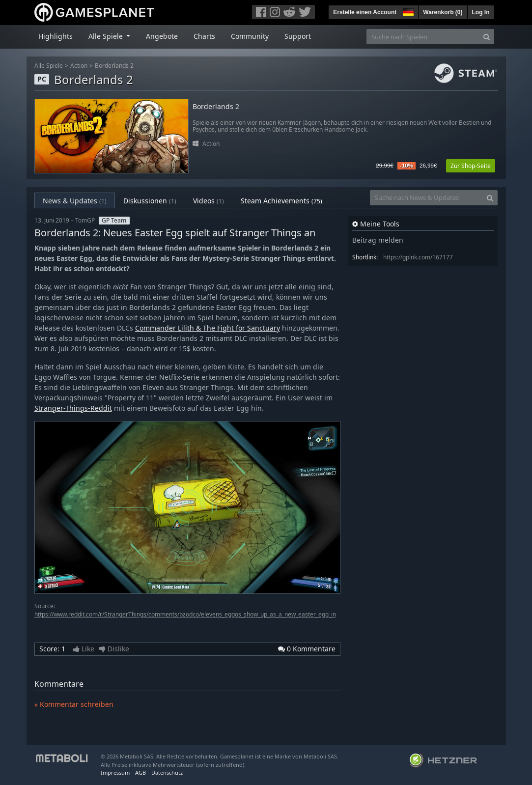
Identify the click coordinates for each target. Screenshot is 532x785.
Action (79, 66)
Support (298, 36)
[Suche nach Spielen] (423, 37)
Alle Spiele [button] (107, 36)
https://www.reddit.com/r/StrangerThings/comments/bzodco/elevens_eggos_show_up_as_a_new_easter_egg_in (185, 614)
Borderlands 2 (114, 66)
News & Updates (75, 201)
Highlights (56, 36)
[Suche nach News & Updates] (426, 198)
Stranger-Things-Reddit (73, 408)
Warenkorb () (443, 12)
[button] (407, 11)
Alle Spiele (49, 66)
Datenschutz (167, 772)
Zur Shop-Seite (471, 166)
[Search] (487, 37)
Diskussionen (150, 201)
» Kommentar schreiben (74, 704)
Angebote (162, 36)
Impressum (115, 772)
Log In (481, 12)
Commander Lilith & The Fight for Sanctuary (208, 328)
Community (250, 36)
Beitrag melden (378, 240)
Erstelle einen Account (365, 12)
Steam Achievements (281, 201)
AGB (140, 772)
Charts (204, 36)
